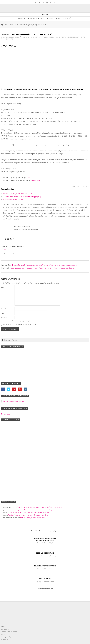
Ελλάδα (77, 37)
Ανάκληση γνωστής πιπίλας (13, 199)
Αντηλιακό (64, 37)
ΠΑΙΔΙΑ (44, 37)
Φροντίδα (83, 37)
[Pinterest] (11, 239)
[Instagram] (13, 239)
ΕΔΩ (29, 177)
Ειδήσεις (71, 37)
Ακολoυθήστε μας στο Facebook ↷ (15, 396)
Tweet (4, 249)
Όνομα (3, 309)
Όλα (40, 37)
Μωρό (37, 37)
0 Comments (9, 39)
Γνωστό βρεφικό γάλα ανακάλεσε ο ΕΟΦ (17, 194)
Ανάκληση (57, 37)
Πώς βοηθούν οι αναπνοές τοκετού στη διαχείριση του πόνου (29, 512)
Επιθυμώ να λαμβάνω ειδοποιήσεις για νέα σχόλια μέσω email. (20, 321)
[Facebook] (3, 239)
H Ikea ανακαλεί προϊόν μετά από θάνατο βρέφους (22, 197)
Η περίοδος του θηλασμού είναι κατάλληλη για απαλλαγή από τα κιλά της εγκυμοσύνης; (45, 265)
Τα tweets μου (6, 414)
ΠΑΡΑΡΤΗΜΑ (35, 180)
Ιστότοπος (4, 318)
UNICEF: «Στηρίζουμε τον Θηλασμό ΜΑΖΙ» (34, 518)
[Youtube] (8, 239)
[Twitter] (5, 239)
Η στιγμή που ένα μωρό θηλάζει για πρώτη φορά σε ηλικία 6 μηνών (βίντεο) (37, 507)
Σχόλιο (3, 287)
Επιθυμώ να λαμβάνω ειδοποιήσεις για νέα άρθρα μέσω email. (20, 324)
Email (3, 313)
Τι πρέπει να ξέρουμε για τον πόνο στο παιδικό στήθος (34, 510)
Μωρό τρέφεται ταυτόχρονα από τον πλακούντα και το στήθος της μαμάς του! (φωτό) (42, 268)
